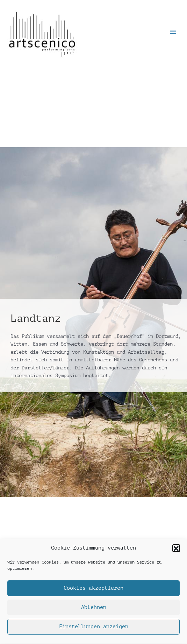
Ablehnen (94, 610)
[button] (176, 550)
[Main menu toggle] (173, 32)
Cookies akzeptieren (94, 590)
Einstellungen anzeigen (94, 629)
